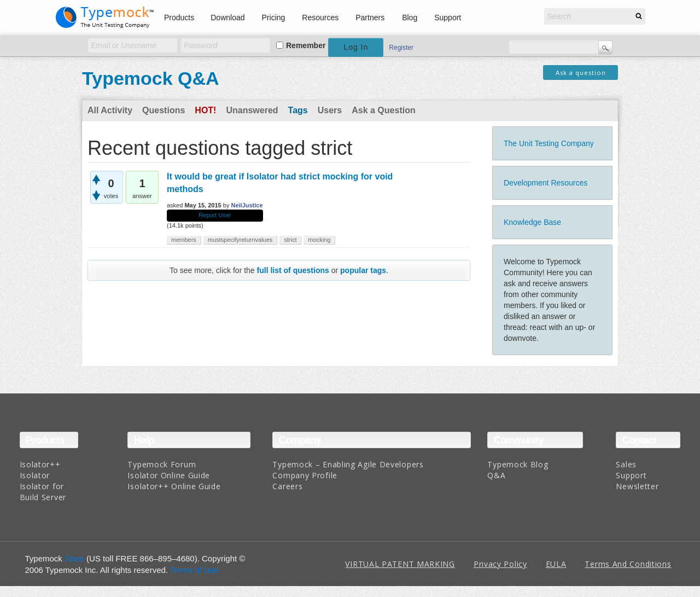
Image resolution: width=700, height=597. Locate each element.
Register (401, 48)
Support (448, 18)
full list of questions (293, 270)
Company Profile (305, 475)
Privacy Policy (500, 564)
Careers (287, 486)
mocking (319, 240)
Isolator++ (40, 464)
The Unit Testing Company (549, 143)
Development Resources (546, 183)
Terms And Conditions (628, 564)
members (184, 240)
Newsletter (637, 486)
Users (330, 110)
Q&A (496, 475)
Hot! (205, 110)
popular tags (363, 270)
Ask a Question (383, 110)
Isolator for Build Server (43, 492)
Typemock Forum (162, 464)
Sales (626, 464)
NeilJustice (247, 205)
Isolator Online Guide (169, 475)
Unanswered (252, 110)
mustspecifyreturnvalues (240, 240)
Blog (410, 18)
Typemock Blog (518, 464)
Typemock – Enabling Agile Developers (348, 464)
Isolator (35, 475)
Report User (215, 215)
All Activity (110, 110)
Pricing (274, 18)
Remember (306, 45)
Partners (370, 18)
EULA (556, 564)
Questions (164, 110)
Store (74, 558)
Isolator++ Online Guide (174, 486)
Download (227, 18)
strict (290, 240)
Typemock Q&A (151, 78)
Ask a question (581, 73)
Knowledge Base (532, 222)
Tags (298, 110)
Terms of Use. (196, 570)
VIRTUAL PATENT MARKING (400, 564)
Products (179, 18)
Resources (320, 18)
